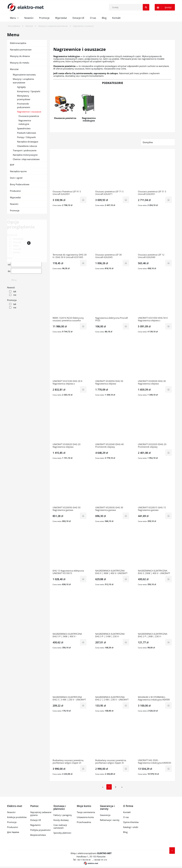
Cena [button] (10, 258)
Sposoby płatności (62, 833)
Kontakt (127, 812)
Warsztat (14, 69)
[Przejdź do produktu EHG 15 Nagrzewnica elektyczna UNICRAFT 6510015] (70, 550)
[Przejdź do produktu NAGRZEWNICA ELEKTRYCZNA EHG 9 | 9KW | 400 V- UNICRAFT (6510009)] (112, 550)
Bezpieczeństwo (38, 835)
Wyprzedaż (15, 197)
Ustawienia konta (85, 817)
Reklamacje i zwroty (110, 820)
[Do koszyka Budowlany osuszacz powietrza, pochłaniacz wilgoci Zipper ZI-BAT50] (126, 769)
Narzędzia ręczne (18, 171)
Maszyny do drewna (20, 56)
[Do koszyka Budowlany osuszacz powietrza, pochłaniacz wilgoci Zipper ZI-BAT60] (83, 769)
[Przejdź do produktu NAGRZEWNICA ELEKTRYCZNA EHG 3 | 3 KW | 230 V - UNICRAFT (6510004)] (70, 677)
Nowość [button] (11, 287)
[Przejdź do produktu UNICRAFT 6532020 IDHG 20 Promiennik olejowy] (155, 424)
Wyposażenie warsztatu (24, 75)
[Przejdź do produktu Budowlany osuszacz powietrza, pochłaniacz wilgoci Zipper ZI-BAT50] (112, 740)
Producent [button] (12, 235)
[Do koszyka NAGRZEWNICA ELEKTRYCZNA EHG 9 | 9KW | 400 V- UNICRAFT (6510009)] (126, 579)
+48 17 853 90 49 (84, 860)
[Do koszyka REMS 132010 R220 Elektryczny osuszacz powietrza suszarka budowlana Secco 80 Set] (83, 326)
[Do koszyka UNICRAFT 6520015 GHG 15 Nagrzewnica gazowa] (168, 516)
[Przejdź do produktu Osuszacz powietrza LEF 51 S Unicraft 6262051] (155, 171)
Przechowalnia (84, 822)
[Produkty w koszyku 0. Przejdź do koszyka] (165, 7)
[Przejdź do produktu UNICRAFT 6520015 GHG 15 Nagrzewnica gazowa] (155, 487)
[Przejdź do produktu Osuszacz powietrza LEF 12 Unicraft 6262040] (155, 234)
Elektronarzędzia (18, 43)
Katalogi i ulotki (131, 827)
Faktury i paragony (63, 815)
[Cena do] (26, 271)
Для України (13, 832)
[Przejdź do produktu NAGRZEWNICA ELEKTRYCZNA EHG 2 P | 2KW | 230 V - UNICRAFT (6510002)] (155, 613)
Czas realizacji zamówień (60, 826)
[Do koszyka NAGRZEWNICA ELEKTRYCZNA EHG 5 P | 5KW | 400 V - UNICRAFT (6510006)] (83, 642)
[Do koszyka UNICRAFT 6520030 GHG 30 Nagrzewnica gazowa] (126, 516)
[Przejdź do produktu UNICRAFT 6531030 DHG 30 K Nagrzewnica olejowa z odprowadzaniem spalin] (70, 361)
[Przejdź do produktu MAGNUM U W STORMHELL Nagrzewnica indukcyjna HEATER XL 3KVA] (155, 677)
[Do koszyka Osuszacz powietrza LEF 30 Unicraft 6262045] (126, 263)
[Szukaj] (146, 7)
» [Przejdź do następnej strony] (122, 787)
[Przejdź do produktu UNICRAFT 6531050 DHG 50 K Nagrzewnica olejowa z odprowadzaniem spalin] (155, 297)
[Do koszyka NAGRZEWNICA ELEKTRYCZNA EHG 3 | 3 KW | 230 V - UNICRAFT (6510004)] (83, 705)
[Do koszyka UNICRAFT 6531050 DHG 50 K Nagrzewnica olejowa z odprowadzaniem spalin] (168, 326)
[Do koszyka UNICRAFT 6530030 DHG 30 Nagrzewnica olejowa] (168, 389)
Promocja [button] (12, 300)
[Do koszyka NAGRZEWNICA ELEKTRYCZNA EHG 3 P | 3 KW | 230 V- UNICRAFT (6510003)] (126, 642)
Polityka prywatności (40, 830)
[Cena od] (26, 264)
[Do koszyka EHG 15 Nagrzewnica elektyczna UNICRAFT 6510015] (83, 579)
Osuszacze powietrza (29, 116)
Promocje (15, 210)
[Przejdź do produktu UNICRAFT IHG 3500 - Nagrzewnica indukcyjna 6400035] (155, 740)
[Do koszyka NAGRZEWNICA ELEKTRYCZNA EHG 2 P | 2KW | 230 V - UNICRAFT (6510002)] (168, 642)
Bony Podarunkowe (20, 184)
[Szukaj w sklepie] (130, 7)
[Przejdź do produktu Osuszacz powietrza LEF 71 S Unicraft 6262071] (112, 171)
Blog (125, 832)
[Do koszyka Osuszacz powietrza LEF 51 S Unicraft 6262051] (168, 200)
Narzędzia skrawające (28, 142)
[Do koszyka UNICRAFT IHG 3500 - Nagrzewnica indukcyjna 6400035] (168, 769)
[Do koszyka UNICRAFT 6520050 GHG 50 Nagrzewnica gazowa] (83, 516)
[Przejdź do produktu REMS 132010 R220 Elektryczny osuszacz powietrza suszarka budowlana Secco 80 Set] (70, 297)
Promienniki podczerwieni (24, 105)
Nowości (14, 204)
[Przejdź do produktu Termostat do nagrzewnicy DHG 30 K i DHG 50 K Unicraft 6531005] (70, 234)
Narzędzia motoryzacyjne (25, 155)
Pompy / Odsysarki (26, 137)
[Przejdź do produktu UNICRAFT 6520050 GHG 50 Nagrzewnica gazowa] (70, 487)
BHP (12, 165)
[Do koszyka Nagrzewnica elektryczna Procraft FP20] (126, 326)
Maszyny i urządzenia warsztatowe (23, 81)
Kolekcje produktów (17, 817)
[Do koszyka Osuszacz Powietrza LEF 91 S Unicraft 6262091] (83, 200)
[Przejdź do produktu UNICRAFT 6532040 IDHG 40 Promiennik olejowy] (112, 424)
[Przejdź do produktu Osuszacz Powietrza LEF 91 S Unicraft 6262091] (70, 171)
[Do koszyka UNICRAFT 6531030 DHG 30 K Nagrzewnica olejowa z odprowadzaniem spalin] (83, 389)
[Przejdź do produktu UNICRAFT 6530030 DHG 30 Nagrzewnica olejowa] (155, 361)
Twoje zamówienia (86, 812)
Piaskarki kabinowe (27, 133)
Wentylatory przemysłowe (24, 97)
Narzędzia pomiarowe (21, 50)
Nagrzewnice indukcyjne (25, 122)
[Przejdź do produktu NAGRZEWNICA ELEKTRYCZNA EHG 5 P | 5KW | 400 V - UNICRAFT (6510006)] (70, 613)
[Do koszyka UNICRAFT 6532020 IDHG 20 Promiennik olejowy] (168, 453)
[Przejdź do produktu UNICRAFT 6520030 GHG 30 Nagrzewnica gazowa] (112, 487)
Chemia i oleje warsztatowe (26, 159)
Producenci (15, 191)
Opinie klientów (131, 822)
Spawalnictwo (24, 128)
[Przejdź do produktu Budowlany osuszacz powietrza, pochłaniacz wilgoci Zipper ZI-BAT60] (70, 740)
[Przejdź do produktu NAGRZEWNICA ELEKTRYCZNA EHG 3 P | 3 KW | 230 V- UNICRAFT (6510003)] (112, 613)
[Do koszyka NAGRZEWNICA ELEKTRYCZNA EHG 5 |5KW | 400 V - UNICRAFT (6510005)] (168, 579)
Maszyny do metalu (20, 63)
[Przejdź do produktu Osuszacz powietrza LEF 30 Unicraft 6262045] (112, 234)
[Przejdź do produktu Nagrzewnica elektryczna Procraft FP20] (112, 297)
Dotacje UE (36, 820)
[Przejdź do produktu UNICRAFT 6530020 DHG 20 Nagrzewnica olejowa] (70, 424)
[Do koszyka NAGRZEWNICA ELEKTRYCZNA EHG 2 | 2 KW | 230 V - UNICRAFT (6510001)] (126, 705)
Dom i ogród (16, 178)
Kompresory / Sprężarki (29, 91)
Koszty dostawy (61, 820)
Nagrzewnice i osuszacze (29, 112)
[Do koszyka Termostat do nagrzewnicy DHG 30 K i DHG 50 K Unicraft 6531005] (83, 263)
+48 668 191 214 (100, 860)
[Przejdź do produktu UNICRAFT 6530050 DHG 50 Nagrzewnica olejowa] (112, 361)
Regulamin (35, 825)
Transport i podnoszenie (25, 150)
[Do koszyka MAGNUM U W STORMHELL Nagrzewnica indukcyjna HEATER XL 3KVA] (168, 705)
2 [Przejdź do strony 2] (116, 787)
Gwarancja (105, 815)
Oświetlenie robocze (27, 146)
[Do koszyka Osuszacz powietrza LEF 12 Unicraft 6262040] (168, 263)
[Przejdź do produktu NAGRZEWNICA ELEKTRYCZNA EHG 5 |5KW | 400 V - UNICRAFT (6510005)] (155, 550)
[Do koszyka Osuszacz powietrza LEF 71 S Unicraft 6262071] (126, 200)
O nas (126, 817)
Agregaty (21, 87)
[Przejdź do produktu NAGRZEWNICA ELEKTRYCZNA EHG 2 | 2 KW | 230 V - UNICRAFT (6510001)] (112, 677)
